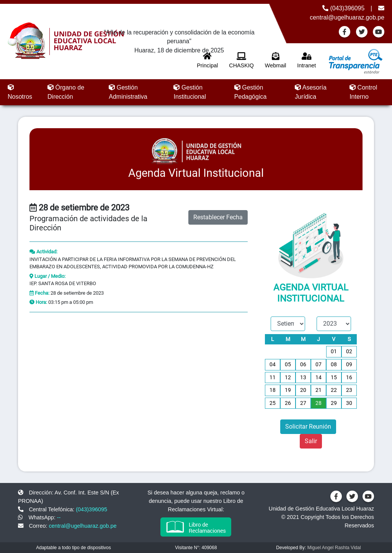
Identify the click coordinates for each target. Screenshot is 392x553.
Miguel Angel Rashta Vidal (334, 548)
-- (59, 517)
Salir (311, 441)
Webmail (276, 60)
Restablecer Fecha (218, 217)
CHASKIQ (241, 60)
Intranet (306, 60)
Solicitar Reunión (308, 427)
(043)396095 (343, 8)
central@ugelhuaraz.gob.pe (82, 526)
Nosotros (20, 92)
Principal (207, 60)
